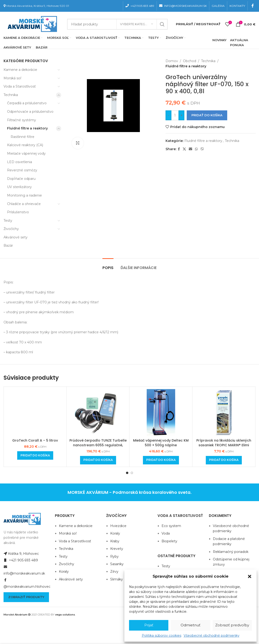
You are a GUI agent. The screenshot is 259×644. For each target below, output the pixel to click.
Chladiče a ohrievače (24, 204)
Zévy (114, 572)
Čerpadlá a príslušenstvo (27, 103)
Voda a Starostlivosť (20, 86)
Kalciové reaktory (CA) (25, 145)
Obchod (190, 61)
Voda (166, 533)
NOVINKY (219, 40)
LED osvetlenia (20, 162)
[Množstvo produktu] (175, 115)
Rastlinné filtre (22, 137)
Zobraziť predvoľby (232, 625)
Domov (172, 61)
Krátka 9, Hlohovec (21, 554)
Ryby (114, 556)
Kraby (115, 541)
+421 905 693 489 (21, 560)
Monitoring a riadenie (24, 195)
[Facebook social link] (253, 6)
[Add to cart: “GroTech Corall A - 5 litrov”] (35, 455)
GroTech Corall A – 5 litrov (35, 440)
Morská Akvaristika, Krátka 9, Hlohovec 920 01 (38, 6)
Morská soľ (12, 78)
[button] (250, 576)
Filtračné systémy (22, 120)
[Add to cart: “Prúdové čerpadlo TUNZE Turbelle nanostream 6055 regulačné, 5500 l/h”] (98, 460)
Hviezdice (118, 526)
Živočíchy (11, 229)
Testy (8, 221)
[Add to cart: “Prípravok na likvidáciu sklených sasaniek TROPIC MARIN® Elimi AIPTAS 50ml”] (224, 460)
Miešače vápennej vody (26, 153)
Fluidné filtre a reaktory (27, 128)
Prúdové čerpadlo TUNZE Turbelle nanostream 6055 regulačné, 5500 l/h (98, 445)
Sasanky (117, 564)
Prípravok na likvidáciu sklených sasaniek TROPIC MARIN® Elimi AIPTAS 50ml (224, 445)
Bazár (8, 246)
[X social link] (184, 149)
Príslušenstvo (18, 212)
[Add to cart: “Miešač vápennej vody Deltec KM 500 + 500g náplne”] (161, 460)
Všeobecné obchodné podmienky (212, 636)
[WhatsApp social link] (196, 149)
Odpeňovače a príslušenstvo (30, 112)
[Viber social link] (202, 149)
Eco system (171, 526)
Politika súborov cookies (162, 636)
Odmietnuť (190, 625)
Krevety (117, 549)
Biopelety (169, 541)
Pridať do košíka (207, 115)
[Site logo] (31, 24)
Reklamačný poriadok (231, 552)
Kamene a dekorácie (20, 70)
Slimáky (117, 579)
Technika (11, 95)
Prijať (149, 625)
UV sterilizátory (19, 187)
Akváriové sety (16, 237)
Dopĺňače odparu (21, 179)
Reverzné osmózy (22, 170)
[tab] (108, 265)
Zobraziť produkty (26, 597)
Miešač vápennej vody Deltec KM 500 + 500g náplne (161, 443)
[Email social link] (190, 149)
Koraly (64, 572)
